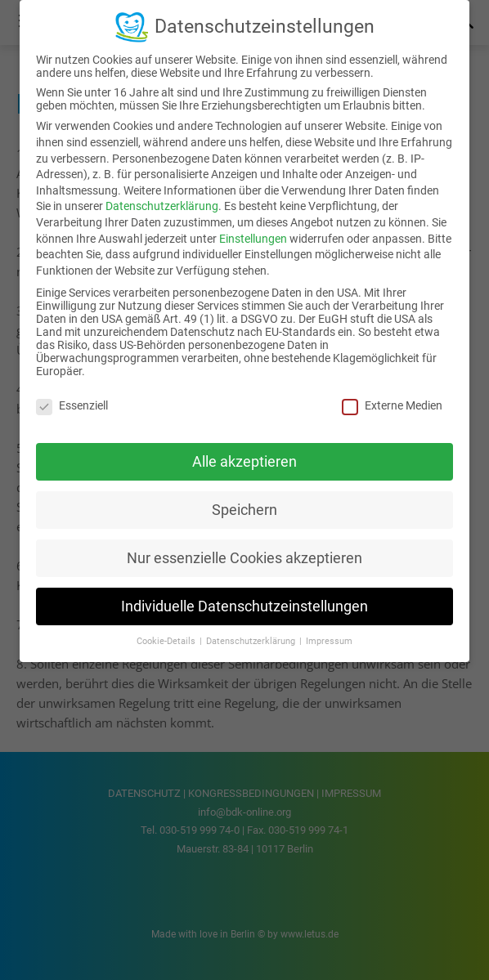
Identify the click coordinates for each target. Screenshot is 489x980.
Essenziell (72, 405)
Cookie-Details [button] (167, 641)
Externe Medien (392, 405)
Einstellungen (253, 239)
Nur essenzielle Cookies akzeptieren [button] (244, 558)
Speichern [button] (244, 510)
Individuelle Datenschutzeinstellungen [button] (244, 606)
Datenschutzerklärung (162, 206)
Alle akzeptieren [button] (244, 462)
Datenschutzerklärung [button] (252, 641)
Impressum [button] (329, 641)
